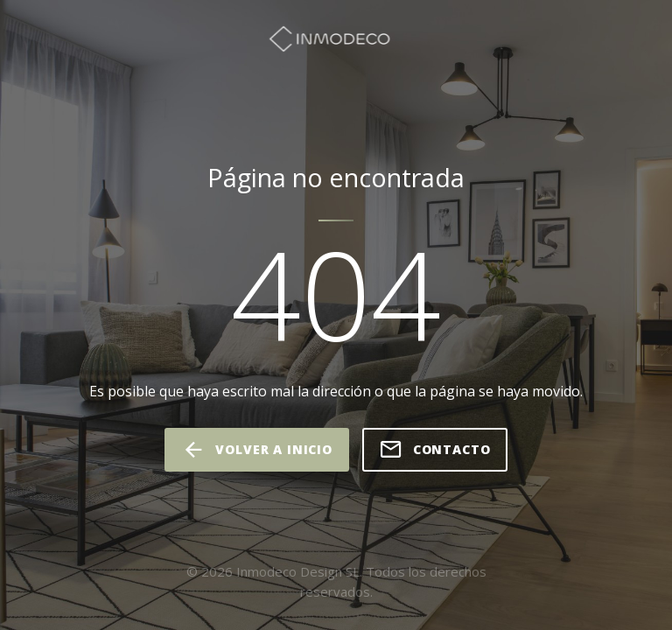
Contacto (435, 450)
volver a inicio (256, 450)
